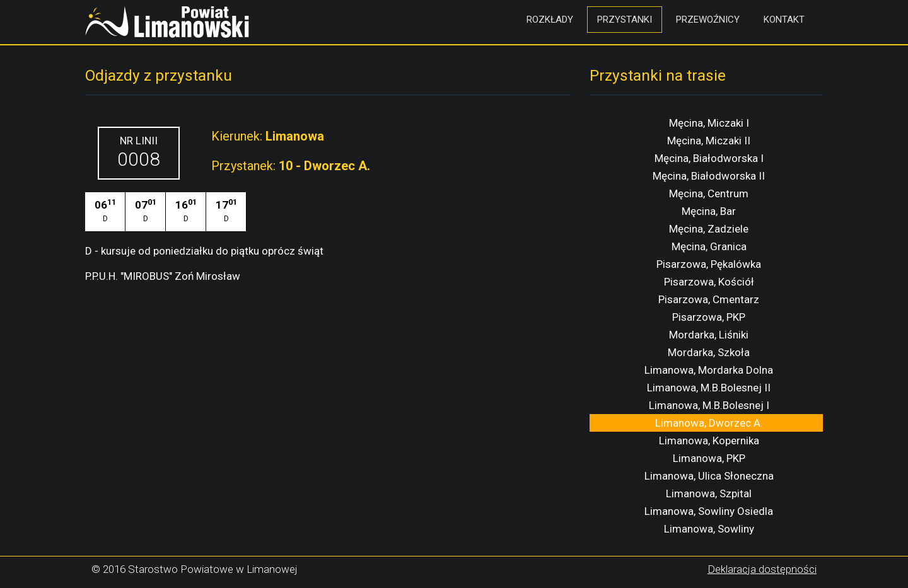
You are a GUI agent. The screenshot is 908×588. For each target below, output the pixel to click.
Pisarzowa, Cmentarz (709, 299)
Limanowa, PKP (709, 458)
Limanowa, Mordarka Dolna (709, 370)
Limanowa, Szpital (709, 493)
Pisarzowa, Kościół (709, 282)
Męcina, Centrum (709, 193)
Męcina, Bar (709, 211)
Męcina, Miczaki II (709, 141)
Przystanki (625, 20)
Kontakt (784, 20)
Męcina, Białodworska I (709, 158)
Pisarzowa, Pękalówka (709, 264)
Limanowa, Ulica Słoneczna (709, 476)
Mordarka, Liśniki (709, 335)
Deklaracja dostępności (762, 569)
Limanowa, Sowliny (709, 529)
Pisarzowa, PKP (709, 317)
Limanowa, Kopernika (709, 441)
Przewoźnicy (708, 20)
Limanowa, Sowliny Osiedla (709, 511)
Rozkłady (550, 20)
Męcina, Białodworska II (709, 176)
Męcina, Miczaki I (709, 123)
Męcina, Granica (709, 246)
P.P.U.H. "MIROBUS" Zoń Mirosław (163, 276)
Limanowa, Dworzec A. (709, 423)
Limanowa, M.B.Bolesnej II (709, 388)
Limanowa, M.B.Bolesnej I (709, 405)
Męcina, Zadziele (709, 229)
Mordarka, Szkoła (709, 352)
